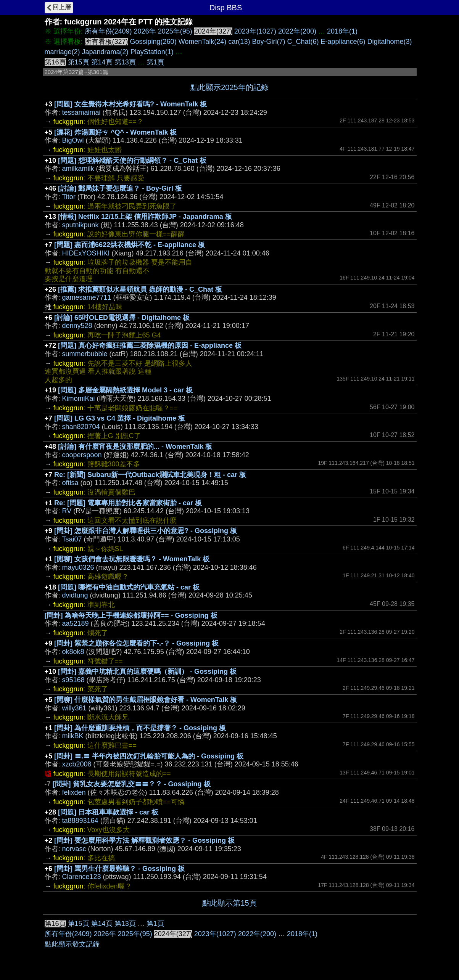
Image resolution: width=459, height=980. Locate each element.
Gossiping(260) (153, 42)
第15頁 (79, 62)
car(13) (239, 42)
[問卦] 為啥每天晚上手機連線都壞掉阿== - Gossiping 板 (131, 615)
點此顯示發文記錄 (72, 944)
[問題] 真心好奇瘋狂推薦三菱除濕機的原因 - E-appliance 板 (150, 345)
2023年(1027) (255, 31)
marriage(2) (62, 52)
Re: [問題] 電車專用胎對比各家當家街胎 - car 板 (128, 503)
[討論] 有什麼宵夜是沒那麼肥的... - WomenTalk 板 (135, 447)
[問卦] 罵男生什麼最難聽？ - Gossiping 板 (119, 869)
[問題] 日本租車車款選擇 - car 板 (108, 812)
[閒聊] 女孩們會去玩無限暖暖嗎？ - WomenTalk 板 (132, 559)
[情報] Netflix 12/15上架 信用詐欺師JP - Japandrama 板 (145, 217)
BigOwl (73, 140)
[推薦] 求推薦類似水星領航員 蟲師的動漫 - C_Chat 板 (140, 289)
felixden (74, 792)
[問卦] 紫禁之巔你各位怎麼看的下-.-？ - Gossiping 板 (136, 643)
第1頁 (155, 62)
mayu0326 (78, 567)
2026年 (145, 31)
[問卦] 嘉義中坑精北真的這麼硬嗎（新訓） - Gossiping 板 (147, 672)
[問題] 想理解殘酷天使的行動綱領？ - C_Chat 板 (132, 161)
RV (67, 511)
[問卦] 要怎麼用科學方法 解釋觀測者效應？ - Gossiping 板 (144, 840)
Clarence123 (82, 877)
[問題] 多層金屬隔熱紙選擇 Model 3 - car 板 (125, 390)
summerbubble (85, 354)
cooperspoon (82, 455)
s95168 (73, 680)
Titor (69, 197)
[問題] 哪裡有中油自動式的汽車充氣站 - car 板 (129, 587)
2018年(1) (342, 31)
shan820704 (81, 427)
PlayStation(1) (152, 52)
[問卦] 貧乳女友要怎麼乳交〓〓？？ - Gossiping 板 (132, 784)
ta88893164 (80, 821)
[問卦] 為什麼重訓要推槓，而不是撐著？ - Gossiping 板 (140, 728)
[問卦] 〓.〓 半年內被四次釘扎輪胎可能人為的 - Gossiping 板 (149, 756)
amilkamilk (78, 169)
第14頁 (102, 62)
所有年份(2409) (108, 31)
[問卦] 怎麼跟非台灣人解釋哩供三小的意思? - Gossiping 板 (146, 531)
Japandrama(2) (105, 52)
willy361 (74, 708)
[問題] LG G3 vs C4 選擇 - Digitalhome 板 (120, 418)
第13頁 (125, 62)
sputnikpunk (81, 225)
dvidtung (75, 595)
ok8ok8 (73, 652)
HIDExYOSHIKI (86, 253)
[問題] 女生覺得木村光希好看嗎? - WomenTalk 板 (130, 104)
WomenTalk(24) (203, 42)
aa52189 (76, 623)
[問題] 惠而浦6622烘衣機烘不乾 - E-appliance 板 (130, 245)
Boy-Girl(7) (268, 42)
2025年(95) (175, 31)
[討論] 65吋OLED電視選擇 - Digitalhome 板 (122, 318)
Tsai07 (72, 539)
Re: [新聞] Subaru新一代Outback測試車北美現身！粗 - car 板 (150, 475)
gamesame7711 (87, 297)
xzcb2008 (77, 764)
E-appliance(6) (343, 42)
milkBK (73, 736)
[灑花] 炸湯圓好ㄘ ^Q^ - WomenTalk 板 (115, 132)
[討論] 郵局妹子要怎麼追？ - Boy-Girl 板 (120, 188)
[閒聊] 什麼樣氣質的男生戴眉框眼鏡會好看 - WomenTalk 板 (146, 700)
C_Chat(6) (303, 42)
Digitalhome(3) (390, 42)
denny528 (77, 326)
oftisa (70, 483)
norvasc (74, 849)
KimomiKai (79, 398)
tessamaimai (81, 112)
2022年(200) (297, 31)
